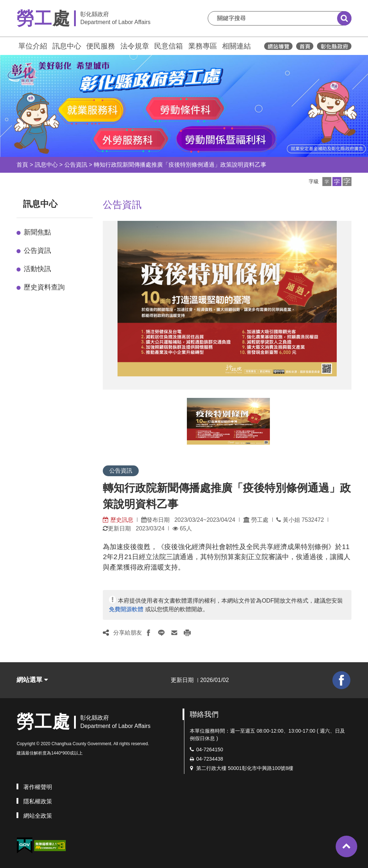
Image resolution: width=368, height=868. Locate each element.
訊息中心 (67, 46)
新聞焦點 (37, 232)
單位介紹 (33, 46)
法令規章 (135, 46)
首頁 (22, 165)
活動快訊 (37, 269)
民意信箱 (169, 46)
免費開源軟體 (126, 609)
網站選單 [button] (32, 680)
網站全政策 (38, 816)
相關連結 (236, 46)
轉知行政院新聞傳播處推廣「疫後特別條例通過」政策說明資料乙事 (180, 165)
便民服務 (101, 46)
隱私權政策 (38, 801)
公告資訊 (76, 165)
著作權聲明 (38, 787)
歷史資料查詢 (44, 287)
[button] (327, 182)
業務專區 (203, 46)
